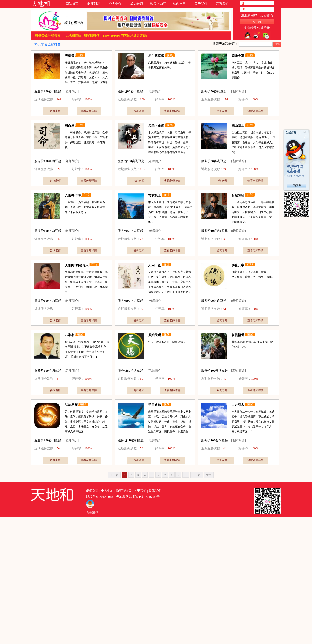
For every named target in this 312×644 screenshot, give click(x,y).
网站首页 (72, 4)
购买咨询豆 (158, 4)
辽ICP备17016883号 (146, 497)
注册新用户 (249, 15)
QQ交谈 (297, 185)
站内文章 (179, 4)
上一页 (114, 475)
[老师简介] (72, 91)
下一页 (197, 475)
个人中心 (115, 4)
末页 (209, 475)
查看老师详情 (89, 111)
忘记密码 (266, 15)
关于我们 (201, 4)
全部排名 (54, 44)
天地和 (41, 4)
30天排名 (41, 44)
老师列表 (94, 4)
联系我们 (222, 4)
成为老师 (136, 4)
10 (186, 475)
